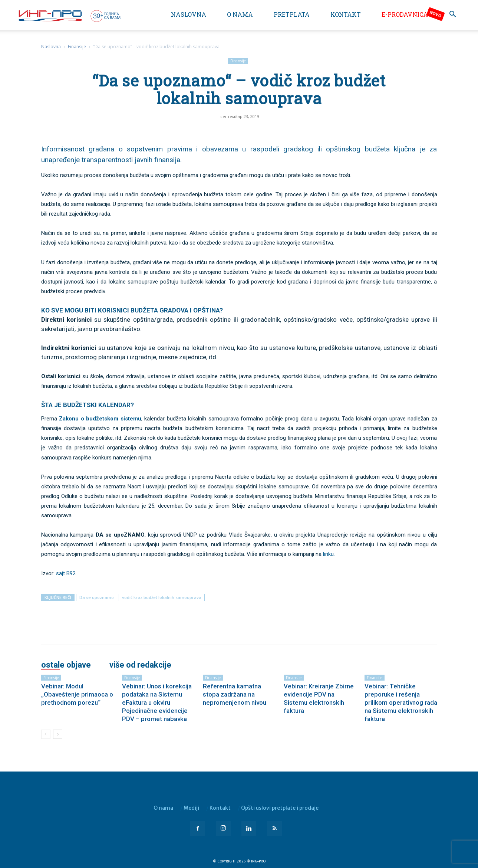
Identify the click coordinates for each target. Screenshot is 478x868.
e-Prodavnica (405, 14)
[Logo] (69, 16)
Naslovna (189, 14)
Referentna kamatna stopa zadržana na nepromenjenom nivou (235, 694)
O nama (240, 14)
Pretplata (292, 14)
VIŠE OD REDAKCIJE (140, 665)
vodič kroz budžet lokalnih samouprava (162, 597)
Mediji (191, 808)
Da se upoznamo (97, 597)
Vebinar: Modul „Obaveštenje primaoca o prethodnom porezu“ (77, 694)
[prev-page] (46, 734)
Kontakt (346, 14)
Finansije (77, 47)
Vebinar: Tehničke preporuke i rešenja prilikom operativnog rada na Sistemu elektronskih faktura (401, 702)
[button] (453, 15)
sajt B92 (66, 573)
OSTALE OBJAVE (66, 665)
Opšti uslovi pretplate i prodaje (280, 808)
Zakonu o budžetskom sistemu (100, 419)
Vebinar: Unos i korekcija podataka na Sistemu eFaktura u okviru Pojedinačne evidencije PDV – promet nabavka (157, 702)
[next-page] (58, 734)
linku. (329, 554)
